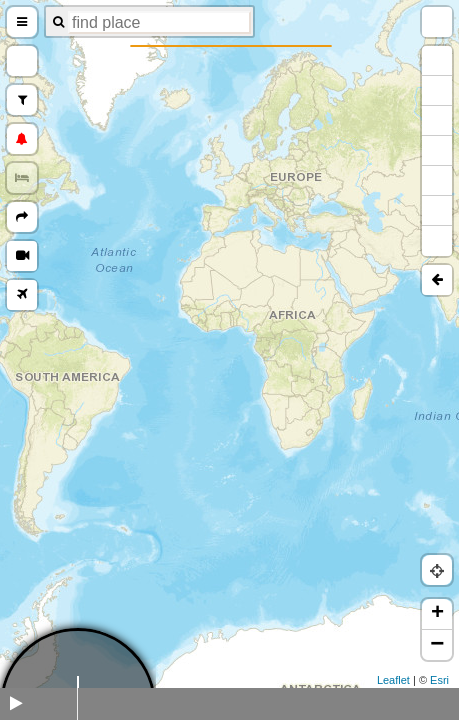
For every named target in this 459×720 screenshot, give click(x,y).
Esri (439, 680)
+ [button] (437, 614)
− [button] (437, 645)
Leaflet (393, 680)
